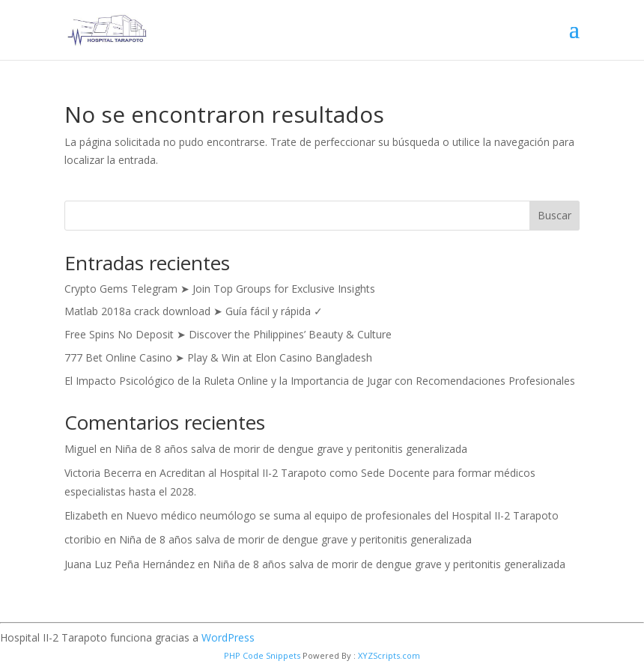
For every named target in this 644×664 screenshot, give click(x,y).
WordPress (228, 637)
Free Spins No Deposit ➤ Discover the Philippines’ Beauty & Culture (228, 334)
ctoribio (83, 539)
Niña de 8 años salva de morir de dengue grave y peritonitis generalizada (291, 449)
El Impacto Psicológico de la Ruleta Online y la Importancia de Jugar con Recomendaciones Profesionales (320, 381)
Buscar (555, 215)
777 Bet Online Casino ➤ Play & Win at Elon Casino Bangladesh (218, 357)
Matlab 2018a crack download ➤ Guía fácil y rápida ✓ (194, 311)
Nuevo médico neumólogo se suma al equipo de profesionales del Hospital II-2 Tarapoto (342, 515)
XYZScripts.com (389, 655)
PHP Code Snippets (262, 655)
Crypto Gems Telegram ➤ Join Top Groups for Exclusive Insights (220, 289)
